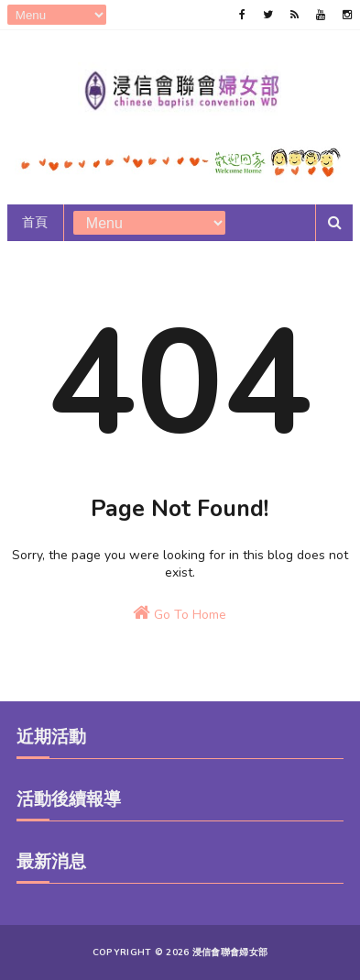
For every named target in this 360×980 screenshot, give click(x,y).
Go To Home (180, 613)
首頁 (35, 222)
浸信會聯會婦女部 (230, 952)
